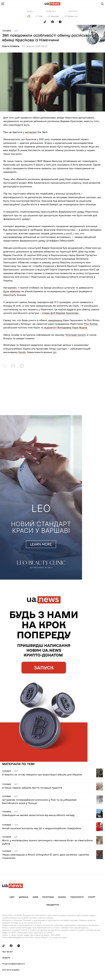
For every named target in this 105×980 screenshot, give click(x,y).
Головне (7, 31)
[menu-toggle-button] (3, 4)
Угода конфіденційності (14, 964)
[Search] (102, 4)
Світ (16, 31)
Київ (35, 897)
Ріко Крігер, (91, 324)
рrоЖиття (53, 905)
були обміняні (12, 291)
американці (55, 320)
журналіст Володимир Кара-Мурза (66, 328)
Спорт (92, 897)
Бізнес (62, 897)
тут (55, 352)
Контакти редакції (11, 970)
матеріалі (31, 132)
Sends (22, 352)
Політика (48, 897)
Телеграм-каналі (75, 335)
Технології (77, 897)
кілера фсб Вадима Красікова (60, 313)
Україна (24, 897)
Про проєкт (8, 952)
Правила (6, 958)
